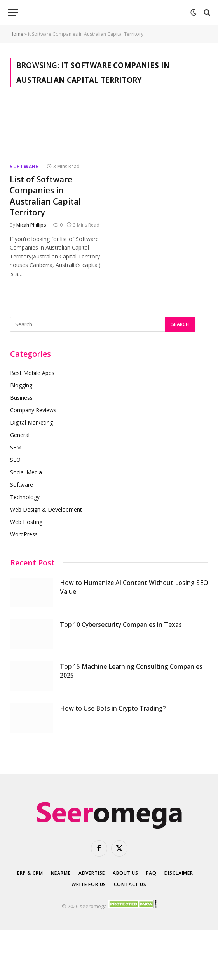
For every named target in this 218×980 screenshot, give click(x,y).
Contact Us (130, 884)
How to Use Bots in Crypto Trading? (113, 708)
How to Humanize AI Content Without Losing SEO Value (134, 587)
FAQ (151, 873)
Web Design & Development (46, 509)
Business (21, 398)
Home (17, 34)
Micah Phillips (31, 225)
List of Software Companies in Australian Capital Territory (45, 196)
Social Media (26, 472)
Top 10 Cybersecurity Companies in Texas (121, 624)
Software (24, 166)
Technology (25, 497)
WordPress (24, 534)
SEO (15, 460)
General (20, 435)
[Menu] (13, 13)
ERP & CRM (30, 873)
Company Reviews (33, 410)
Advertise (92, 873)
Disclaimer (179, 873)
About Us (126, 873)
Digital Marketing (31, 422)
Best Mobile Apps (32, 373)
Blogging (21, 385)
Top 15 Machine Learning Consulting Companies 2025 (131, 671)
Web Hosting (26, 522)
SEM (16, 447)
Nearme (61, 873)
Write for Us (89, 884)
